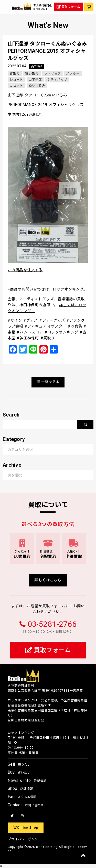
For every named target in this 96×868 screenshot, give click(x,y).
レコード (17, 80)
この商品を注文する (25, 270)
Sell (19, 764)
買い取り (32, 74)
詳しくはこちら (48, 580)
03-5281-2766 (52, 624)
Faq (22, 797)
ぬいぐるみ (37, 86)
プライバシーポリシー (25, 839)
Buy (19, 772)
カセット (17, 86)
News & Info (27, 780)
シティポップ (57, 80)
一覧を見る (48, 382)
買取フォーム (48, 650)
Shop (20, 788)
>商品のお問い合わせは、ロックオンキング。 (47, 289)
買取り (15, 74)
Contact (26, 805)
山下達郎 (36, 66)
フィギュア (52, 74)
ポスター (73, 74)
